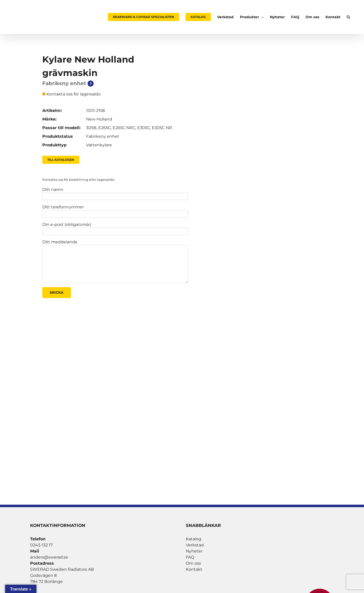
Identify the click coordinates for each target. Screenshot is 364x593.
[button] (348, 17)
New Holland (99, 119)
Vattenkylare (99, 145)
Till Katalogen (61, 160)
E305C (144, 128)
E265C (105, 128)
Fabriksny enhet (103, 136)
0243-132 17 (41, 545)
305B (91, 128)
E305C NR (162, 128)
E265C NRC (124, 128)
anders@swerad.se (49, 557)
